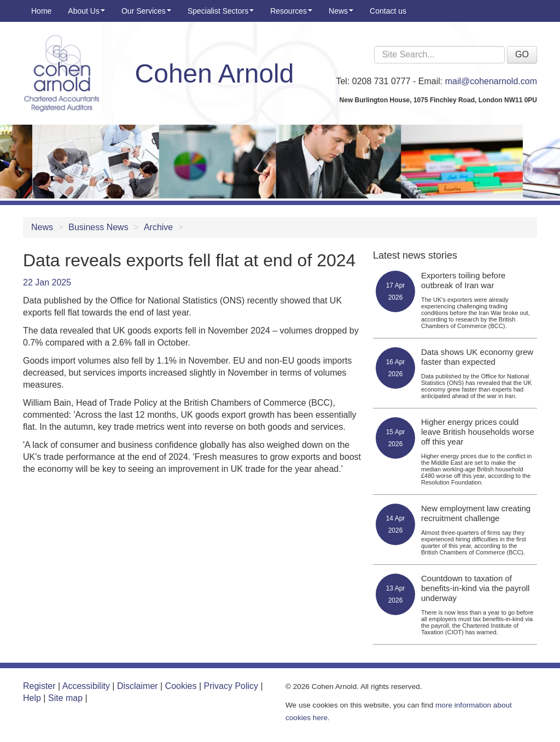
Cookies (181, 686)
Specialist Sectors (221, 11)
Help (32, 698)
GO (522, 54)
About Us (86, 11)
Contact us (388, 11)
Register (39, 686)
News (341, 11)
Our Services (146, 11)
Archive (158, 227)
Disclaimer (138, 686)
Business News (98, 227)
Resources (291, 11)
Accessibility (86, 686)
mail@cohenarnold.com (491, 81)
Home (41, 11)
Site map (65, 698)
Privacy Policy (231, 686)
